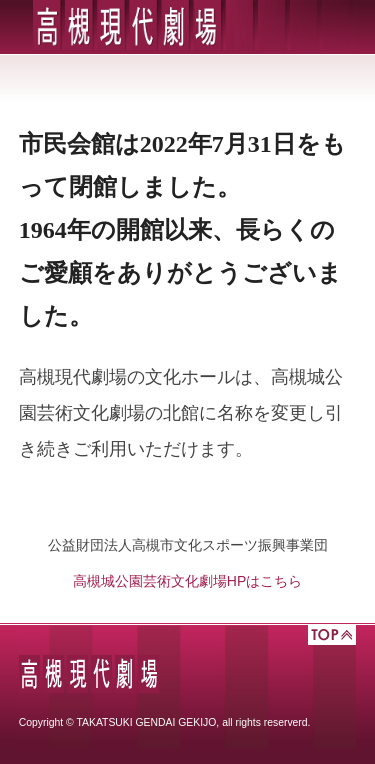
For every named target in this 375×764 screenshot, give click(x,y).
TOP (332, 635)
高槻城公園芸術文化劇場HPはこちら (187, 581)
